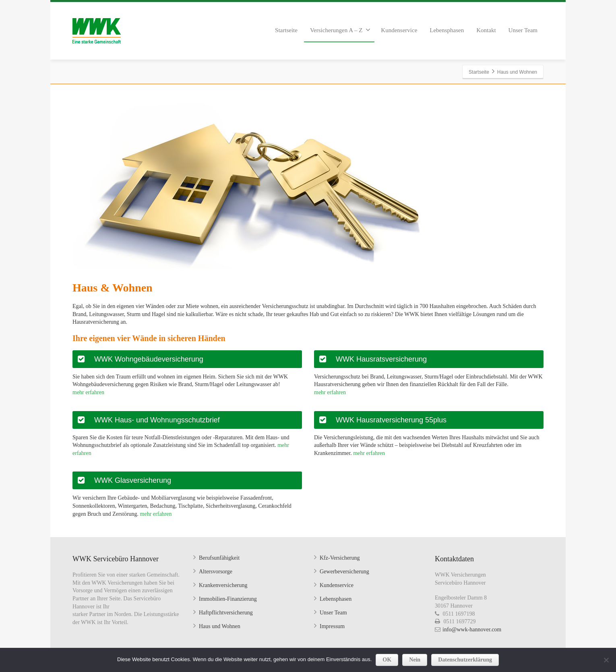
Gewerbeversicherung (344, 572)
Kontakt (486, 30)
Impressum (332, 626)
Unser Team (523, 30)
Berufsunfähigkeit (219, 558)
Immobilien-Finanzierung (228, 599)
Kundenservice (399, 30)
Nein (415, 660)
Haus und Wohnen (220, 626)
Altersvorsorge (216, 572)
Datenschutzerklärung (465, 660)
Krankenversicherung (223, 585)
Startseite (286, 30)
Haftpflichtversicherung (226, 613)
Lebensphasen (447, 30)
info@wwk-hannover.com (472, 630)
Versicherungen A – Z (340, 30)
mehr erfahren (88, 392)
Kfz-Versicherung (340, 558)
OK (387, 660)
